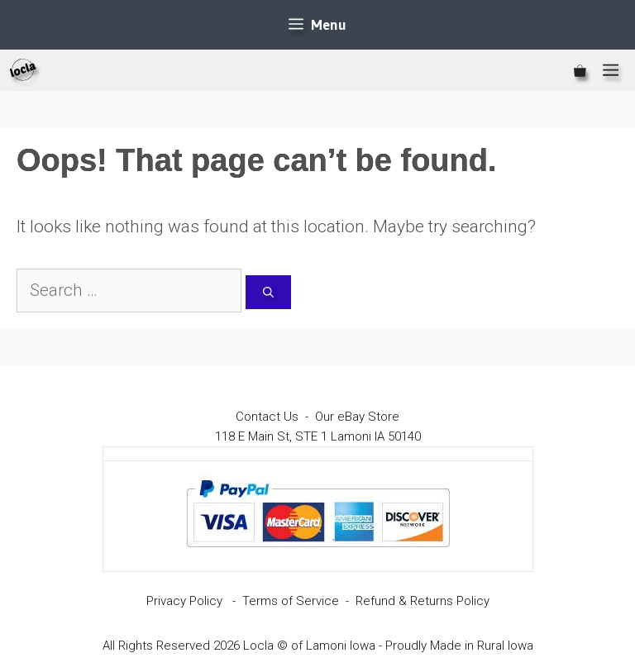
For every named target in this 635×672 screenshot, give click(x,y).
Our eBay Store (357, 417)
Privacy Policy (184, 601)
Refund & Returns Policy (423, 601)
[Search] (268, 293)
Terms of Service (291, 601)
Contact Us (267, 417)
